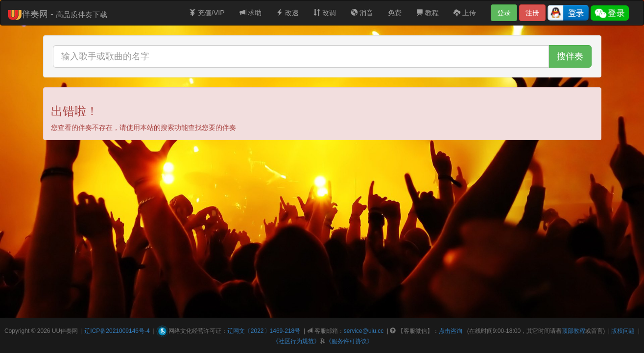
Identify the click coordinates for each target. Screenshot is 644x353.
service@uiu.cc (364, 331)
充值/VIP (207, 13)
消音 (362, 13)
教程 (428, 13)
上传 (465, 13)
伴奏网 (69, 331)
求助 (251, 13)
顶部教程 (573, 331)
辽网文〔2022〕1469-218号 (264, 331)
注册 (532, 13)
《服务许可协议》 (349, 341)
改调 (325, 13)
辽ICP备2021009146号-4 (117, 331)
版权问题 (623, 331)
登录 (504, 13)
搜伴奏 (570, 56)
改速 (287, 13)
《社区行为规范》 (296, 341)
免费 (395, 13)
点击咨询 (451, 331)
